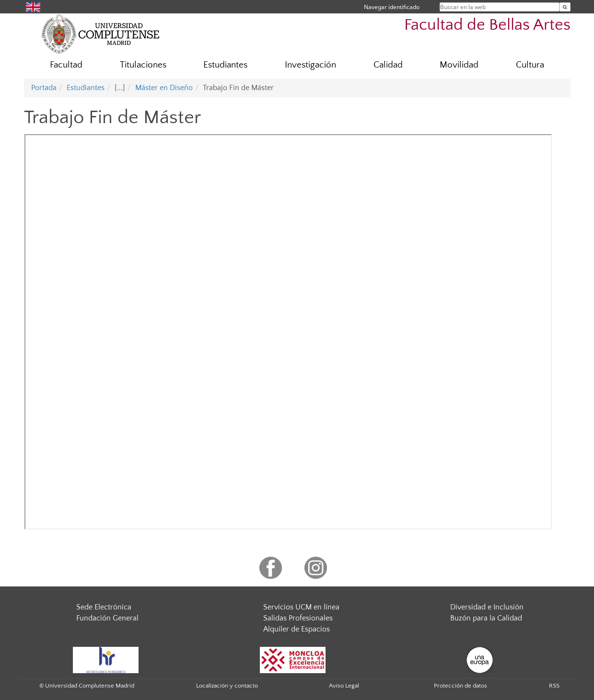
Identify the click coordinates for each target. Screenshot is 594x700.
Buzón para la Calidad (486, 618)
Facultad (66, 65)
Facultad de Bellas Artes (487, 25)
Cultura (530, 65)
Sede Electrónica (104, 607)
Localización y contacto (227, 686)
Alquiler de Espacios (297, 629)
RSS (554, 686)
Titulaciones (143, 65)
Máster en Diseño (164, 88)
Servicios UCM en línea (301, 607)
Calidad (388, 65)
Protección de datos (460, 686)
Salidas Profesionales (298, 618)
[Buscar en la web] (565, 7)
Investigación (310, 65)
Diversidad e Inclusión (487, 607)
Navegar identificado (392, 7)
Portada (44, 88)
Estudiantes (225, 65)
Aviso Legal (344, 686)
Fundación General (107, 618)
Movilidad (459, 65)
